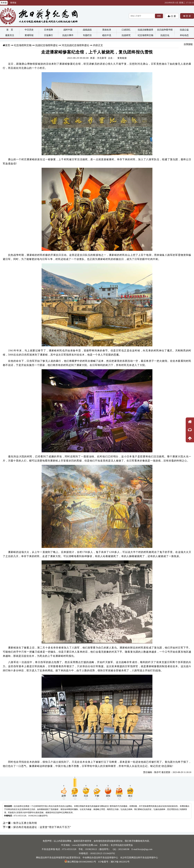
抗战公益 (184, 30)
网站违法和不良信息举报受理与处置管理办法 (58, 858)
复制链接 (122, 58)
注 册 (173, 16)
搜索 (159, 16)
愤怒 (119, 797)
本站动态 (184, 35)
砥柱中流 (107, 35)
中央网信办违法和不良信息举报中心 (100, 858)
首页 (8, 45)
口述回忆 (126, 30)
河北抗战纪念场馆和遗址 (75, 45)
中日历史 (29, 30)
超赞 (64, 797)
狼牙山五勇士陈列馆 (25, 823)
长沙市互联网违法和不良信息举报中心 (139, 858)
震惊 (108, 797)
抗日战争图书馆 (165, 30)
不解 (97, 797)
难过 (130, 797)
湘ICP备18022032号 (120, 862)
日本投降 (48, 30)
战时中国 (68, 30)
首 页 (10, 30)
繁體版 (13, 3)
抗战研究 (126, 35)
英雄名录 (107, 30)
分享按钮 (188, 44)
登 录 (188, 16)
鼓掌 (75, 797)
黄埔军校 (29, 35)
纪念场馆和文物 (145, 35)
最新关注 (10, 35)
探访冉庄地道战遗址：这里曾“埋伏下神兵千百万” (42, 827)
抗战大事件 (68, 35)
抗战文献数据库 (145, 30)
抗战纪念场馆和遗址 (47, 45)
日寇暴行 (48, 35)
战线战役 (87, 30)
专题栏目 (87, 35)
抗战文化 (165, 35)
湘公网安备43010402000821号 (80, 862)
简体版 (4, 3)
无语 (86, 797)
